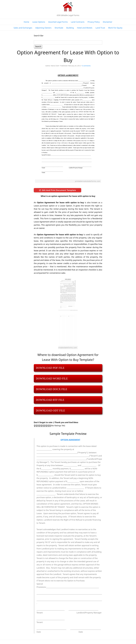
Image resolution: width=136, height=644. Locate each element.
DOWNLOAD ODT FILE (50, 411)
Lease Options (39, 22)
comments (86, 66)
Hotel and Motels (85, 28)
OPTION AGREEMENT (70, 440)
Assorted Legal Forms (58, 22)
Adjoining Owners (43, 28)
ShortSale (59, 28)
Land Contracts (78, 22)
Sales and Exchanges (23, 28)
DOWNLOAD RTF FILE (50, 400)
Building (70, 28)
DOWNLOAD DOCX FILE (52, 389)
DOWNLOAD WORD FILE (52, 379)
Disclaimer (108, 22)
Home (26, 22)
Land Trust (100, 28)
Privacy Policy (94, 22)
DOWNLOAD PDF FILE (50, 368)
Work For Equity (115, 28)
